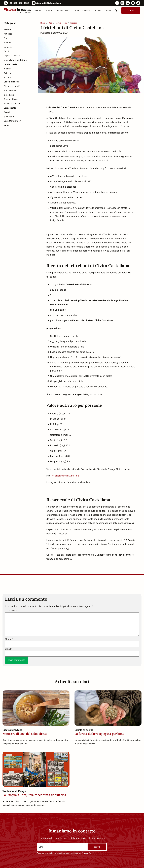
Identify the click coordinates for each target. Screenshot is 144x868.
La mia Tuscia (64, 11)
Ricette (49, 11)
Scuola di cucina (83, 11)
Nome (9, 639)
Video (98, 11)
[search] (116, 11)
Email (9, 649)
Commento (12, 610)
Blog (50, 23)
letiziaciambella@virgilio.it (65, 476)
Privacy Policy (88, 853)
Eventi (109, 11)
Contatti (131, 10)
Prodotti (73, 23)
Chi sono (37, 11)
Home (43, 23)
